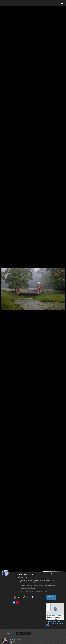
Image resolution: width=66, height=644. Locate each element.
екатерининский (25, 588)
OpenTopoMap (57, 615)
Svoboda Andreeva (16, 640)
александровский (50, 585)
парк (34, 588)
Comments (9, 634)
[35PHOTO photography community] (11, 3)
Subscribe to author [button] (51, 597)
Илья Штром (24, 577)
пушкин (23, 585)
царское (30, 585)
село (36, 585)
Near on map (24, 634)
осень (41, 585)
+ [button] (49, 606)
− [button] (49, 610)
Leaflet (48, 615)
